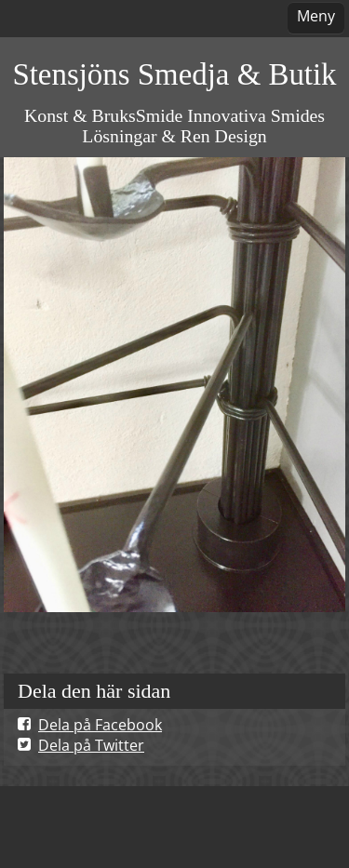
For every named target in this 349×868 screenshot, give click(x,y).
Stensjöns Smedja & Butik (174, 74)
